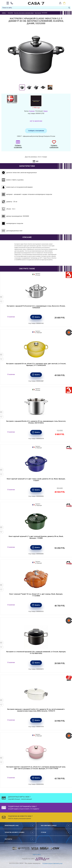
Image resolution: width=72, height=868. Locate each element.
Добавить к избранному (54, 145)
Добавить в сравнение (18, 145)
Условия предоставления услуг (52, 863)
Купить (37, 317)
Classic (45, 111)
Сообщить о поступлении (36, 131)
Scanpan (32, 111)
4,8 (37, 161)
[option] (22, 87)
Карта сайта (37, 855)
